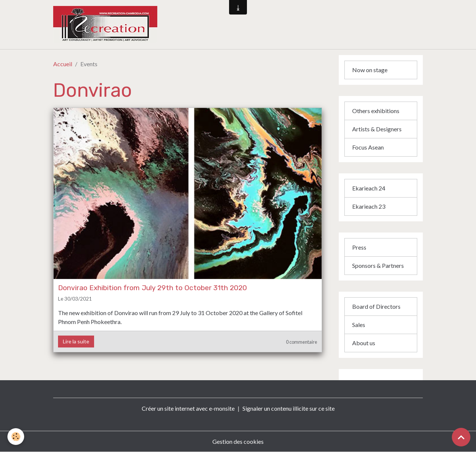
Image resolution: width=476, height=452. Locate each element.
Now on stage (370, 70)
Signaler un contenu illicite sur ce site (289, 408)
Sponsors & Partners (378, 265)
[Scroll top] (461, 437)
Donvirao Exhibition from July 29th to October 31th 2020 (152, 288)
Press (359, 247)
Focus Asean (368, 147)
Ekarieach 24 (369, 188)
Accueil (63, 64)
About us (364, 343)
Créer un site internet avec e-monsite (188, 408)
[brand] (147, 25)
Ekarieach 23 (369, 206)
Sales (359, 325)
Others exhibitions (376, 111)
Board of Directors (376, 306)
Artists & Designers (377, 129)
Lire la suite (76, 341)
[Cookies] (16, 437)
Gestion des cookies (238, 441)
